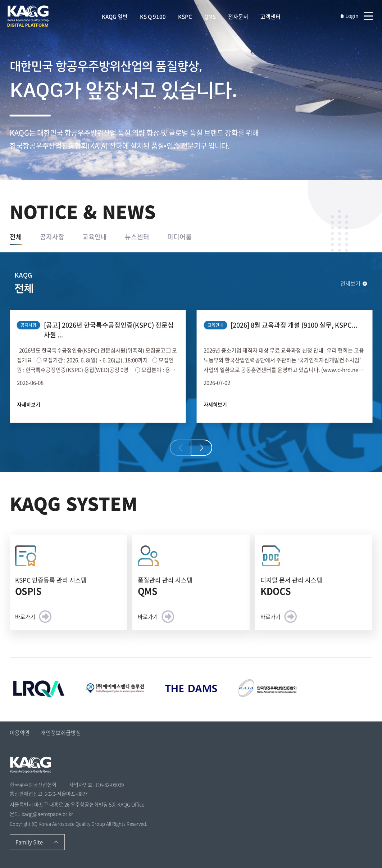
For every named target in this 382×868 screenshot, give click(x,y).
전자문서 (238, 17)
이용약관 (20, 733)
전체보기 (354, 283)
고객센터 (270, 17)
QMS (210, 17)
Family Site (29, 842)
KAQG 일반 (115, 17)
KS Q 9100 (153, 17)
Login (349, 15)
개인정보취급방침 (61, 733)
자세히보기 (29, 404)
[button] (201, 448)
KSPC (185, 17)
